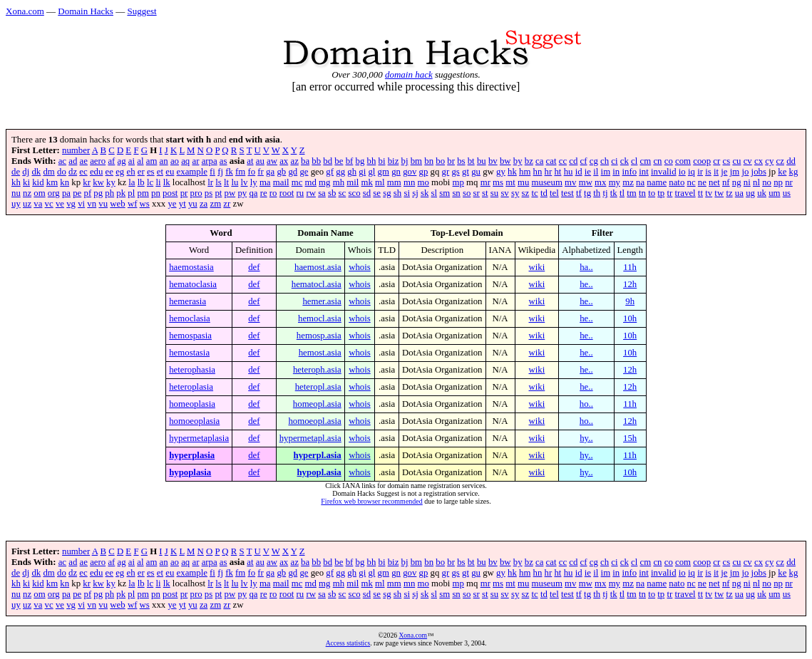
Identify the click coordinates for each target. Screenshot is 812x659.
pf (87, 193)
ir (700, 172)
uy (16, 204)
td (544, 193)
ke (782, 172)
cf (584, 161)
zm (215, 204)
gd (293, 172)
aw (272, 161)
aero (98, 161)
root (287, 193)
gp (424, 172)
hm (525, 172)
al (140, 161)
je (724, 172)
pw (230, 193)
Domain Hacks (86, 11)
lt (226, 182)
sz (526, 193)
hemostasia (189, 353)
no (767, 182)
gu (476, 172)
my (615, 182)
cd (573, 161)
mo (423, 182)
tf (579, 193)
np (778, 182)
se (377, 193)
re (264, 193)
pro (196, 193)
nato (677, 182)
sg (387, 193)
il (596, 172)
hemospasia (190, 336)
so (467, 193)
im (606, 172)
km (52, 182)
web (117, 204)
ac (62, 161)
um (774, 193)
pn (156, 193)
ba (305, 161)
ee (109, 172)
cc (563, 161)
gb (281, 172)
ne (702, 182)
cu (736, 161)
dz (73, 172)
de (16, 172)
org (54, 193)
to (652, 193)
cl (634, 161)
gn (396, 172)
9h (630, 301)
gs (455, 172)
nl (756, 182)
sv (504, 193)
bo (440, 161)
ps (209, 193)
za (204, 204)
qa (253, 193)
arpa (210, 161)
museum (547, 182)
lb (141, 182)
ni (747, 182)
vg (71, 204)
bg (360, 161)
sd (367, 193)
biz (394, 161)
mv (570, 182)
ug (750, 193)
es (151, 172)
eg (120, 172)
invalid (664, 172)
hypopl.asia (319, 472)
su (494, 193)
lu (235, 182)
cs (727, 161)
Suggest (142, 11)
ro (273, 193)
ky (111, 182)
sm (444, 193)
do (62, 172)
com (683, 161)
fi (212, 172)
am (152, 161)
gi (362, 172)
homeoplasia (192, 404)
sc (343, 193)
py (242, 193)
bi (382, 161)
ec (83, 172)
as (223, 161)
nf (726, 182)
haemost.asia (318, 267)
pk (121, 193)
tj (605, 193)
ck (625, 161)
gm (384, 172)
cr (716, 161)
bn (429, 161)
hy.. (586, 438)
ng (737, 182)
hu (569, 172)
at (250, 161)
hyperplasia (192, 455)
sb (332, 193)
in (616, 172)
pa (66, 193)
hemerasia (187, 301)
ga (270, 172)
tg (587, 193)
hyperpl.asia (318, 455)
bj (405, 161)
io (682, 172)
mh (339, 182)
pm (143, 193)
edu (96, 172)
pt (218, 193)
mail (281, 182)
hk (512, 172)
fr (261, 172)
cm (646, 161)
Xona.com (25, 11)
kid (38, 182)
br (451, 161)
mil (353, 182)
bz (529, 161)
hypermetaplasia (199, 438)
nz (27, 193)
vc (49, 204)
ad (73, 161)
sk (425, 193)
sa (322, 193)
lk (167, 182)
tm (632, 193)
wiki (537, 267)
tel (554, 193)
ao (175, 161)
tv (709, 193)
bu (482, 161)
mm (394, 182)
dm (48, 172)
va (38, 204)
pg (98, 193)
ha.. (586, 267)
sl (435, 193)
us (787, 193)
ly (254, 182)
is (708, 172)
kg (794, 172)
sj (415, 193)
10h (630, 318)
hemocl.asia (320, 318)
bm (416, 161)
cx (759, 161)
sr (477, 193)
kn (65, 182)
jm (735, 172)
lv (245, 182)
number (76, 150)
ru (300, 193)
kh (16, 182)
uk (762, 193)
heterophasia (192, 370)
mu (523, 182)
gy (501, 172)
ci (614, 161)
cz (780, 161)
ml (380, 182)
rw (311, 193)
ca (539, 161)
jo (745, 172)
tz (729, 193)
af (111, 161)
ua (739, 193)
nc (692, 182)
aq (185, 161)
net (714, 182)
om (39, 193)
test (567, 193)
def (254, 267)
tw (719, 193)
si (407, 193)
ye (172, 204)
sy (515, 193)
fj (220, 172)
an (164, 161)
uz (27, 204)
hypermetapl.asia (310, 438)
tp (661, 193)
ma (265, 182)
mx (600, 182)
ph (109, 193)
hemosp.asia (319, 336)
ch (605, 161)
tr (669, 193)
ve (60, 204)
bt (471, 161)
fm (240, 172)
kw (98, 182)
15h (630, 438)
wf (133, 204)
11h (630, 267)
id (579, 172)
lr (210, 182)
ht (557, 172)
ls (219, 182)
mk (367, 182)
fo (251, 172)
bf (350, 161)
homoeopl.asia (314, 421)
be (339, 161)
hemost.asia (320, 353)
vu (103, 204)
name (657, 182)
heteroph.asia (317, 370)
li (158, 182)
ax (284, 161)
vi (81, 204)
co (669, 161)
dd (791, 161)
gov (410, 172)
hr (549, 172)
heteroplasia (191, 387)
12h (630, 284)
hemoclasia (190, 318)
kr (87, 182)
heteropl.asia (318, 387)
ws (145, 204)
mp (458, 182)
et (160, 172)
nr (789, 182)
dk (36, 172)
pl (131, 193)
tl (622, 193)
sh (397, 193)
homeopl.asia (317, 404)
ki (26, 182)
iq (692, 172)
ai (132, 161)
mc (297, 182)
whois (360, 267)
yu (193, 204)
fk (229, 172)
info (629, 172)
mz (628, 182)
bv (493, 161)
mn (409, 182)
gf (330, 172)
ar (195, 161)
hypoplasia (190, 472)
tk (614, 193)
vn (92, 204)
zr (227, 204)
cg (594, 161)
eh (130, 172)
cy (769, 161)
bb (316, 161)
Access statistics (348, 643)
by (518, 161)
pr (184, 193)
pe (77, 193)
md (311, 182)
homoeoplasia (194, 421)
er (141, 172)
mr (485, 182)
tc (534, 193)
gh (352, 172)
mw (586, 182)
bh (372, 161)
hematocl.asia (317, 284)
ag (122, 161)
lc (150, 182)
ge (304, 172)
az (294, 161)
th (597, 193)
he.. (586, 284)
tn (642, 193)
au (260, 161)
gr (446, 172)
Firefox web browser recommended (371, 501)
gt (466, 172)
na (640, 182)
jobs (759, 172)
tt (700, 193)
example (192, 172)
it (716, 172)
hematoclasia (193, 284)
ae (84, 161)
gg (340, 172)
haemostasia (191, 267)
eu (170, 172)
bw (505, 161)
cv (748, 161)
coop (702, 161)
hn (538, 172)
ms (498, 182)
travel (685, 193)
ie (588, 172)
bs (461, 161)
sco (354, 193)
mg (324, 182)
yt (183, 204)
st (485, 193)
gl (371, 172)
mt (510, 182)
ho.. (586, 404)
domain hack (409, 74)
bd (328, 161)
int (644, 172)
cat (551, 161)
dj (26, 172)
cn (657, 161)
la (132, 182)
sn (456, 193)
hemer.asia (322, 301)
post (170, 193)
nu (16, 193)
